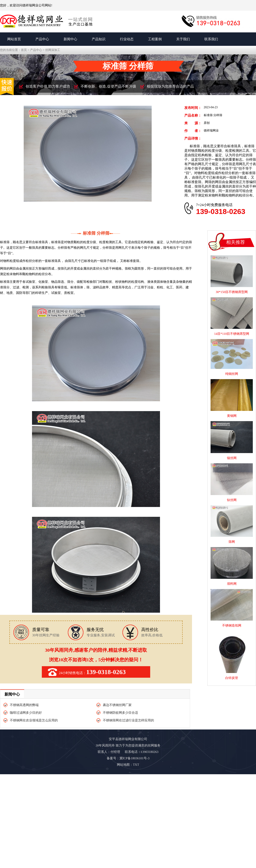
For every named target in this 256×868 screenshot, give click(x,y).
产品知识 (99, 39)
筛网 (232, 540)
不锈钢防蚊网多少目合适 (120, 713)
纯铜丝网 (232, 372)
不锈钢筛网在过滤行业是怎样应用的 (128, 720)
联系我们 (211, 39)
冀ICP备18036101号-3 (135, 758)
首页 (24, 50)
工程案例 (155, 39)
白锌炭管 (232, 676)
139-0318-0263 (221, 211)
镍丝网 (232, 456)
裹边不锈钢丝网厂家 (117, 705)
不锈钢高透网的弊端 (24, 705)
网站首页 (14, 39)
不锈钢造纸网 (232, 624)
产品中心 (42, 39)
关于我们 (183, 39)
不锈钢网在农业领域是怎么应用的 (34, 720)
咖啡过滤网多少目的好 (26, 713)
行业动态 (127, 39)
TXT (136, 765)
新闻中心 (70, 39)
